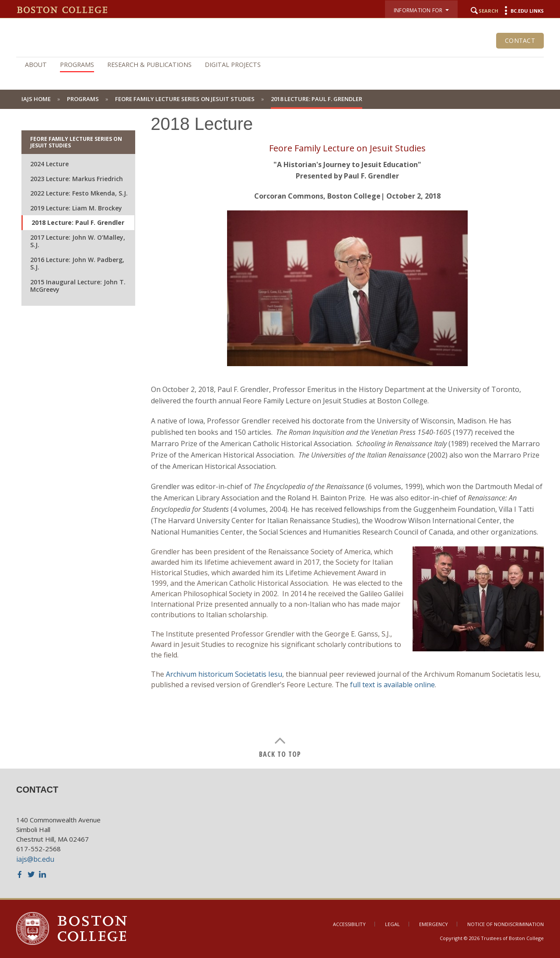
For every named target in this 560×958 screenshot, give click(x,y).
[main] (280, 430)
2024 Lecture (49, 164)
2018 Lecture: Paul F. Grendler (78, 222)
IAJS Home (36, 99)
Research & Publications (149, 65)
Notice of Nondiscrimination (506, 924)
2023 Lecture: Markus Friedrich (77, 179)
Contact (520, 40)
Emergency (434, 924)
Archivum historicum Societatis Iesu (224, 674)
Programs (77, 65)
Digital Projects (233, 65)
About (36, 65)
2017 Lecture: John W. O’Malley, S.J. (78, 241)
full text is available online (392, 685)
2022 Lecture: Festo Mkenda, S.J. (79, 193)
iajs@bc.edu (35, 859)
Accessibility (349, 924)
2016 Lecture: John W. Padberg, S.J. (77, 264)
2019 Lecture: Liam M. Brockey (76, 208)
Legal (392, 924)
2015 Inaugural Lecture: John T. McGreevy (78, 286)
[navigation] (280, 65)
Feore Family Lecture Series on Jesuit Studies (185, 99)
